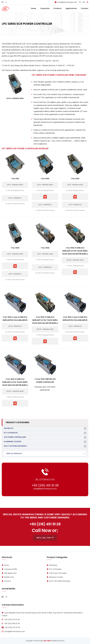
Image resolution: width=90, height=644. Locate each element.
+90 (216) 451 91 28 (45, 485)
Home (34, 8)
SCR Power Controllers (15, 437)
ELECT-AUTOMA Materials (15, 446)
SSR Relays (9, 428)
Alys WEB (47, 641)
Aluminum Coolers (13, 442)
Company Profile (11, 569)
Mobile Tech (9, 577)
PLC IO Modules (11, 433)
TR (80, 2)
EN (84, 2)
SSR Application (10, 573)
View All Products (14, 453)
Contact (85, 8)
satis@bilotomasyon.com (67, 2)
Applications (71, 8)
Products (58, 8)
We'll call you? (45, 538)
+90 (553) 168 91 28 (12, 624)
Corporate (45, 8)
